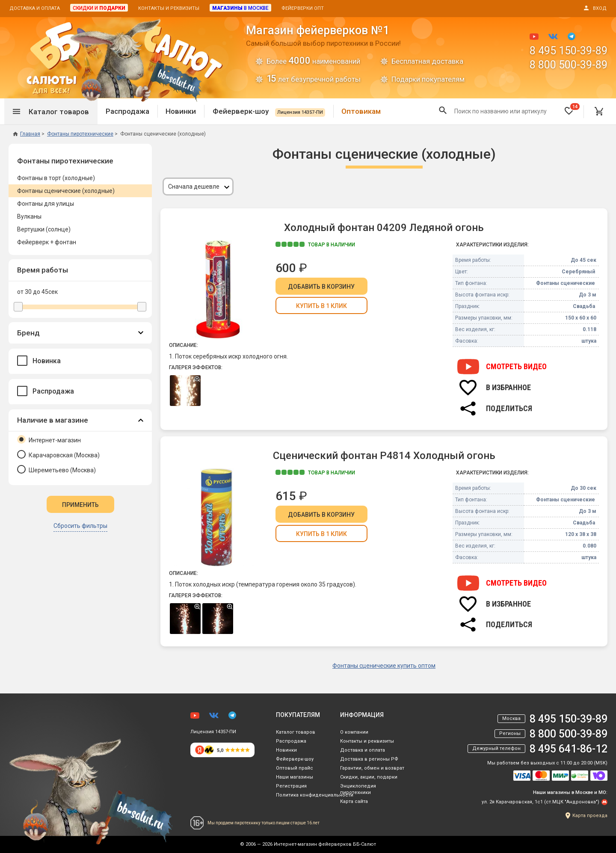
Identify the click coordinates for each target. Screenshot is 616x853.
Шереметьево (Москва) (56, 469)
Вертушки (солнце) (44, 229)
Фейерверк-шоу (269, 111)
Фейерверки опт (303, 8)
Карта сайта (354, 801)
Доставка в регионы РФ (369, 759)
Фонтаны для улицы (46, 204)
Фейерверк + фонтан (47, 242)
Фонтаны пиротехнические (65, 161)
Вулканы (29, 216)
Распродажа (127, 111)
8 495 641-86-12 (569, 749)
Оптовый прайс (295, 768)
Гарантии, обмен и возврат (372, 768)
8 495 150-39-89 (569, 51)
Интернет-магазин (49, 439)
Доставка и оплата (35, 8)
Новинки (181, 111)
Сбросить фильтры (80, 526)
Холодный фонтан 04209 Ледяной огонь (384, 228)
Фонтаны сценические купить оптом (384, 666)
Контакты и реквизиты (169, 8)
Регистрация (291, 786)
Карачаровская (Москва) (58, 454)
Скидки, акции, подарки (369, 777)
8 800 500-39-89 (569, 65)
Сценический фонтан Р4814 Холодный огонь (384, 456)
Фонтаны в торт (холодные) (56, 178)
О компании (354, 732)
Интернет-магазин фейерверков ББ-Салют (325, 844)
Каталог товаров (296, 732)
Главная (27, 134)
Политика (315, 795)
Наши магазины (295, 777)
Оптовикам (361, 111)
